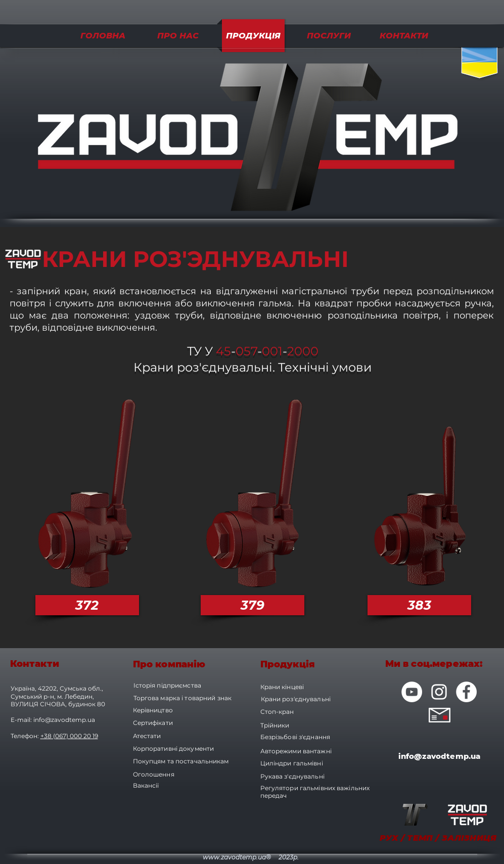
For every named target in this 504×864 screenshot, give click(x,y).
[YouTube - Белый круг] (412, 692)
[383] (419, 605)
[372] (87, 605)
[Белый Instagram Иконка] (439, 692)
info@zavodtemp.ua (64, 720)
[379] (253, 605)
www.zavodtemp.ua (234, 857)
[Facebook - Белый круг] (466, 692)
